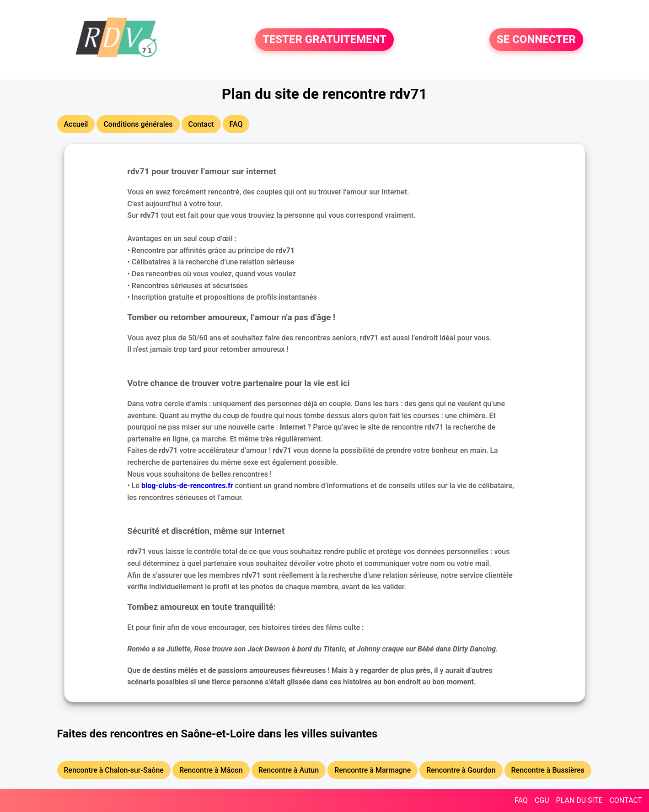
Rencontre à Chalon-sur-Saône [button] (114, 770)
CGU (542, 800)
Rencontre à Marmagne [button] (373, 770)
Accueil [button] (76, 124)
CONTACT (626, 800)
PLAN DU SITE (579, 800)
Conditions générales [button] (138, 124)
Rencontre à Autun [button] (289, 770)
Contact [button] (201, 124)
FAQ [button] (236, 124)
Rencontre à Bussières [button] (548, 770)
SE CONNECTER (536, 40)
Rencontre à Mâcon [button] (211, 770)
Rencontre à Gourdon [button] (461, 770)
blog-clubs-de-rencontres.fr (187, 486)
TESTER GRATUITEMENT (324, 40)
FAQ (521, 800)
